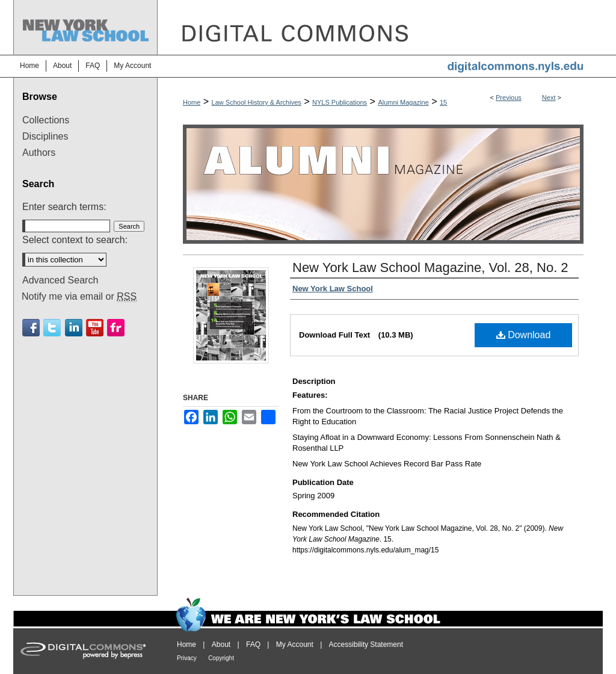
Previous (509, 97)
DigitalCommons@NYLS (380, 27)
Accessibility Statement (366, 645)
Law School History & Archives (257, 102)
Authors (39, 153)
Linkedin (74, 328)
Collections (46, 120)
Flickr (116, 328)
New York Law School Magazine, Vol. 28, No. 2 (430, 267)
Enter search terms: (64, 207)
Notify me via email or (79, 297)
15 (443, 102)
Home (192, 102)
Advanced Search (60, 280)
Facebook (31, 328)
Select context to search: (75, 240)
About (221, 645)
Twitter (52, 328)
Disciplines (45, 136)
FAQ (253, 645)
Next (549, 97)
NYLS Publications (340, 102)
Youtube (95, 328)
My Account (295, 645)
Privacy (187, 658)
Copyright (221, 658)
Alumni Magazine (403, 102)
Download (524, 335)
